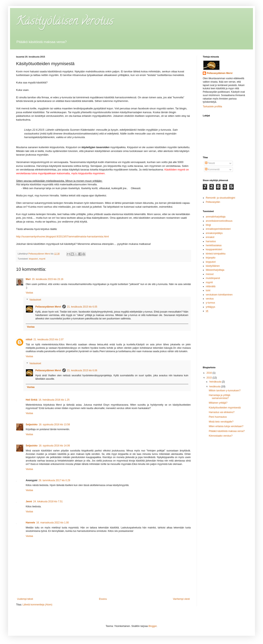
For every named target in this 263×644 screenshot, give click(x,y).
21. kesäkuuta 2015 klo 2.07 (49, 339)
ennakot (210, 237)
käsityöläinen (213, 266)
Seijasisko (32, 425)
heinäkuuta (216, 382)
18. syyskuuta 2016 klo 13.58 (54, 425)
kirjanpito (211, 258)
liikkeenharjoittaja (215, 270)
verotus (210, 299)
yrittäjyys (211, 307)
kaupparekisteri (214, 249)
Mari (28, 279)
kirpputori (33, 259)
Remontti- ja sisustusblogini (220, 198)
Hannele (30, 523)
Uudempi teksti (25, 599)
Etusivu (103, 599)
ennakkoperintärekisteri (218, 229)
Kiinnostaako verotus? (221, 436)
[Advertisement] (223, 339)
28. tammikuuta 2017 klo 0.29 (54, 480)
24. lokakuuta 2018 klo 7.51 (48, 501)
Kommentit (212, 169)
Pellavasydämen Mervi (48, 307)
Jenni (29, 501)
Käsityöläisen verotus (65, 22)
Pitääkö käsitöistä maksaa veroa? (227, 431)
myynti (42, 259)
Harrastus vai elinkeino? (222, 412)
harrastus (211, 241)
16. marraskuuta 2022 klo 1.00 (53, 523)
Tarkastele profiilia (212, 107)
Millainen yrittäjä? (218, 403)
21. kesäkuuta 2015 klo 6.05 (82, 307)
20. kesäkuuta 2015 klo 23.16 (48, 279)
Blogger (153, 626)
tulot (208, 290)
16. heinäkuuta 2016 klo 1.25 (54, 400)
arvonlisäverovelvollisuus (219, 221)
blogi (208, 225)
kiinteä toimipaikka (216, 254)
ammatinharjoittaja (216, 217)
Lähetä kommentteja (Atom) (37, 605)
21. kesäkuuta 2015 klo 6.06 (82, 370)
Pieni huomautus (218, 417)
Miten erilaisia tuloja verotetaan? (226, 426)
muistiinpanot (213, 278)
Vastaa (29, 293)
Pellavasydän (213, 202)
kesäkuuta (215, 387)
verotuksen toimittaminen (219, 295)
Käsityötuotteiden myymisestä (225, 408)
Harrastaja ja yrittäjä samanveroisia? (220, 397)
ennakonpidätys (214, 233)
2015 (210, 378)
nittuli (29, 339)
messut (210, 274)
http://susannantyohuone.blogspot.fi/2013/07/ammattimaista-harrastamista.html (62, 236)
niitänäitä (211, 286)
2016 (210, 373)
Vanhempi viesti (181, 599)
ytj (207, 311)
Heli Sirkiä (32, 400)
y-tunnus (210, 303)
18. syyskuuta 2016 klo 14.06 (54, 446)
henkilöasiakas (214, 245)
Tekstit (210, 163)
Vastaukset (35, 300)
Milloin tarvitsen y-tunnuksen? (225, 391)
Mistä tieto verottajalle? (221, 422)
